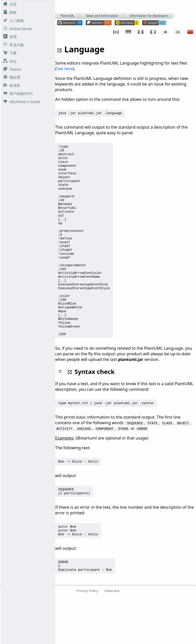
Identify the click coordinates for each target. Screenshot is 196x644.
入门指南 (13, 21)
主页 (9, 4)
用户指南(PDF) (17, 94)
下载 (9, 53)
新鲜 (9, 12)
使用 (9, 37)
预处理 (11, 77)
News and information (102, 16)
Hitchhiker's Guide (21, 102)
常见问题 (13, 45)
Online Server (17, 29)
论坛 (9, 61)
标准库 (11, 85)
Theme (11, 69)
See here (65, 69)
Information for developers (149, 16)
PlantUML (68, 16)
